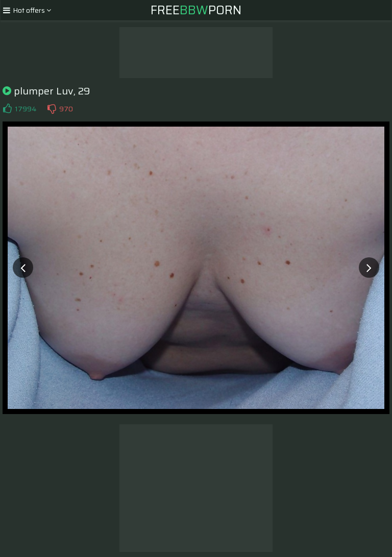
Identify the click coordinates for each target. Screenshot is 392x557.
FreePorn (196, 10)
